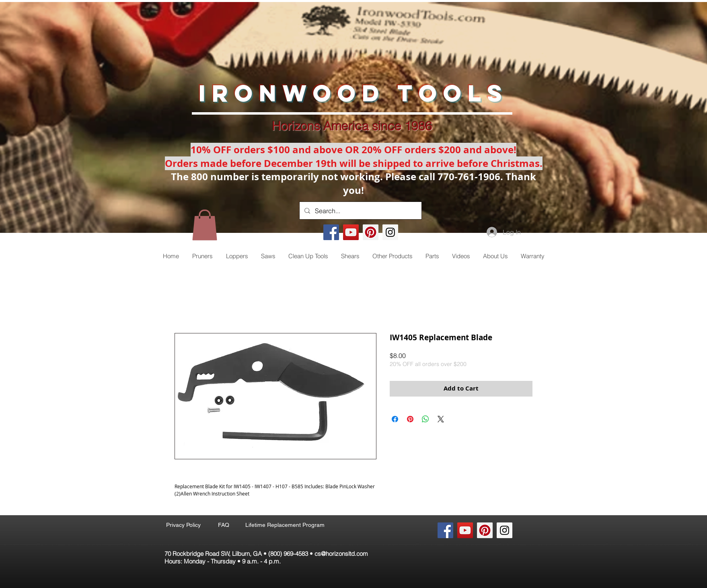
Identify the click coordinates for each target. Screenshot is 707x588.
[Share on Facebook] (395, 419)
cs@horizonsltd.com (341, 554)
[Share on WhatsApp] (425, 419)
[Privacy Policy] (183, 525)
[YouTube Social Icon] (351, 232)
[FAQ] (223, 525)
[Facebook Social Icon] (331, 232)
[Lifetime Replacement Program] (285, 525)
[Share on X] (441, 419)
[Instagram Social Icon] (390, 232)
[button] (205, 225)
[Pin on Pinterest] (410, 419)
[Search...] (360, 211)
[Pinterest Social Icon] (371, 232)
